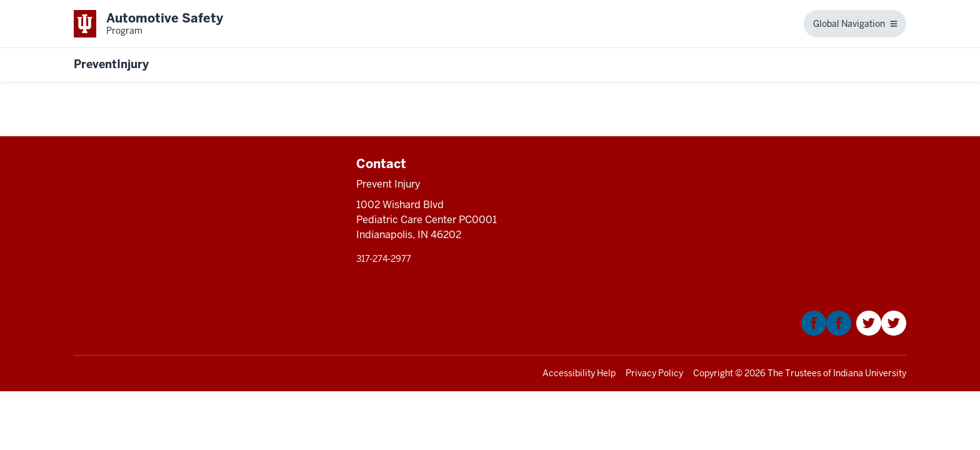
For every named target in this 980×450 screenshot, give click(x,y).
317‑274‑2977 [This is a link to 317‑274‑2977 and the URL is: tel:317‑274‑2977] (384, 259)
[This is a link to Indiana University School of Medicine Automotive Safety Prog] (148, 24)
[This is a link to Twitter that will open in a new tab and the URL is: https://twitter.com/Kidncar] (881, 332)
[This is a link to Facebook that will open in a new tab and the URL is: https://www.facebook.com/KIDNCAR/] (826, 332)
